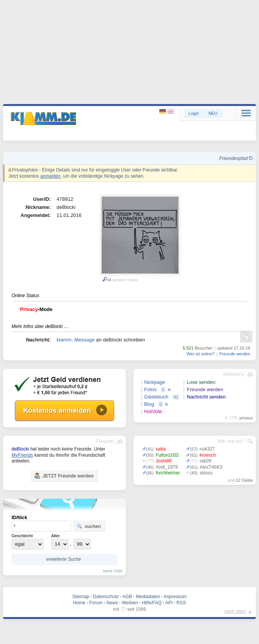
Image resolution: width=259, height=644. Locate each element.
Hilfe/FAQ (151, 603)
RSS (181, 603)
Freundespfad (236, 158)
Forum (96, 603)
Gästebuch (156, 397)
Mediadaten (148, 597)
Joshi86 (164, 461)
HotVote (153, 411)
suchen (89, 526)
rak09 (206, 461)
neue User (113, 571)
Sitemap (81, 597)
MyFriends (22, 455)
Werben (130, 603)
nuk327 (207, 449)
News (112, 603)
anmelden (51, 176)
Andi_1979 (167, 467)
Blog (149, 404)
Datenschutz (106, 597)
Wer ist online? (201, 354)
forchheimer (168, 473)
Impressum (175, 597)
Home (79, 603)
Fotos (151, 389)
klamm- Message (76, 340)
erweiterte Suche (63, 559)
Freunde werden (235, 354)
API (169, 603)
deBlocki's (233, 374)
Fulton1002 (167, 455)
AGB (127, 597)
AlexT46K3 (211, 467)
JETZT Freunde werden (64, 476)
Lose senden (201, 382)
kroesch (208, 455)
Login (194, 113)
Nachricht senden (206, 397)
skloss (206, 473)
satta (161, 449)
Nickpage (155, 382)
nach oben (235, 611)
